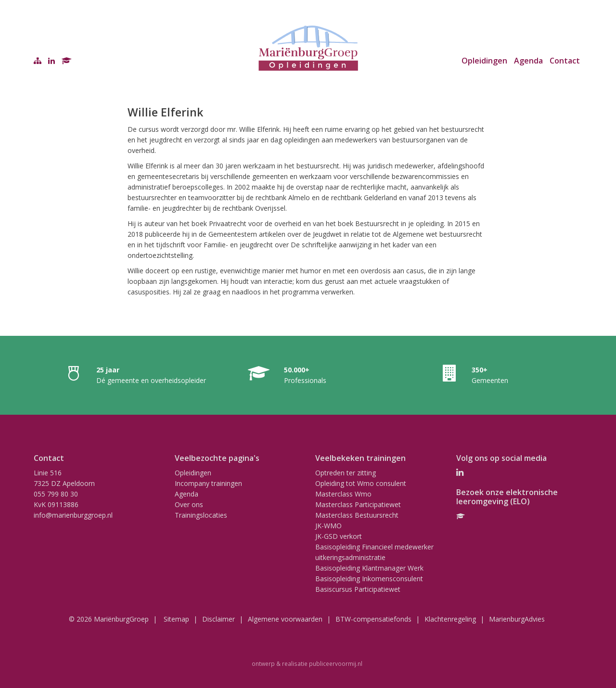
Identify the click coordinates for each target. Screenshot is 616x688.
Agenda (528, 61)
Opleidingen (484, 61)
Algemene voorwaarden (285, 619)
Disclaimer (218, 619)
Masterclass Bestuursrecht (357, 515)
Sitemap (176, 619)
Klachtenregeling (450, 619)
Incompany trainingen (208, 483)
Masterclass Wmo (343, 494)
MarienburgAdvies (517, 619)
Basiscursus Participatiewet (358, 589)
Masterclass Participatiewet (358, 504)
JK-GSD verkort (339, 536)
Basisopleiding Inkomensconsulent (369, 579)
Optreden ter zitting (346, 473)
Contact (565, 61)
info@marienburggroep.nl (73, 515)
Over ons (189, 504)
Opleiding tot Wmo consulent (361, 483)
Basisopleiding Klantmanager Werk (369, 568)
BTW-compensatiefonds (373, 619)
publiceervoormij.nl (336, 663)
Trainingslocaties (201, 515)
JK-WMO (328, 526)
